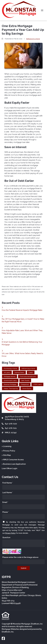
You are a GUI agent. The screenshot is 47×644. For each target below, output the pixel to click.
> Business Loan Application (14, 464)
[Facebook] (3, 639)
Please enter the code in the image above (20, 557)
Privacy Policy (10, 533)
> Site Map (6, 455)
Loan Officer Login (9, 468)
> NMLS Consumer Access (13, 460)
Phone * (6, 512)
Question (6, 537)
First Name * (8, 483)
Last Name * (8, 493)
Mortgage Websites (10, 629)
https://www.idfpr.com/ (12, 590)
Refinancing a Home (33, 39)
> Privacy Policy (8, 451)
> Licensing (7, 446)
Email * (5, 502)
